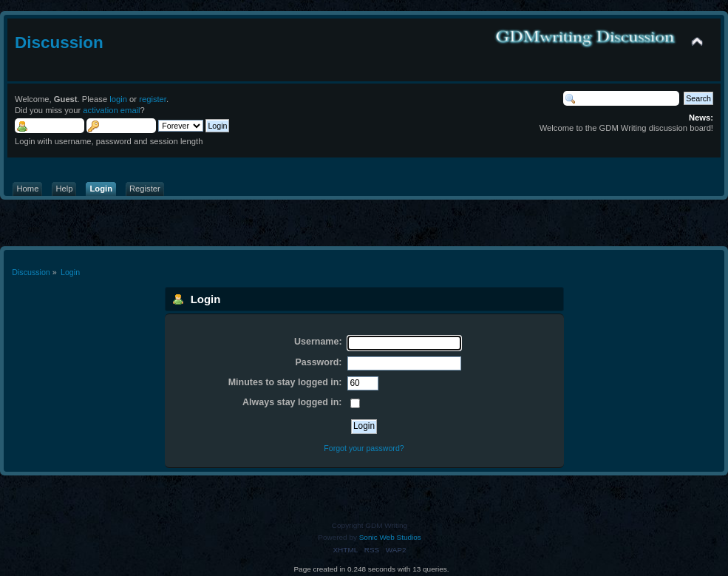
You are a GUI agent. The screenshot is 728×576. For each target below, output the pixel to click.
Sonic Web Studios (390, 537)
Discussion (59, 43)
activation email (111, 110)
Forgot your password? (364, 448)
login (118, 99)
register (153, 99)
